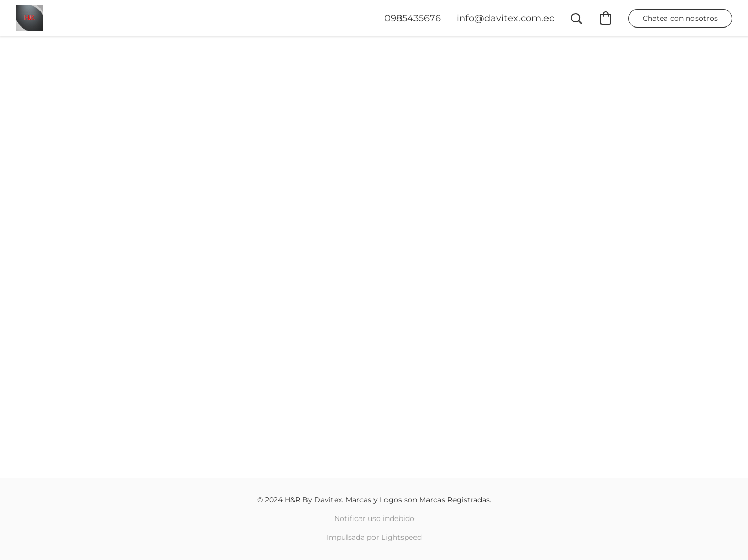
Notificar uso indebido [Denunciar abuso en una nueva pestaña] (374, 518)
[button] (29, 18)
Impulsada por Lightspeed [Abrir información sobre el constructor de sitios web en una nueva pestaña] (374, 537)
